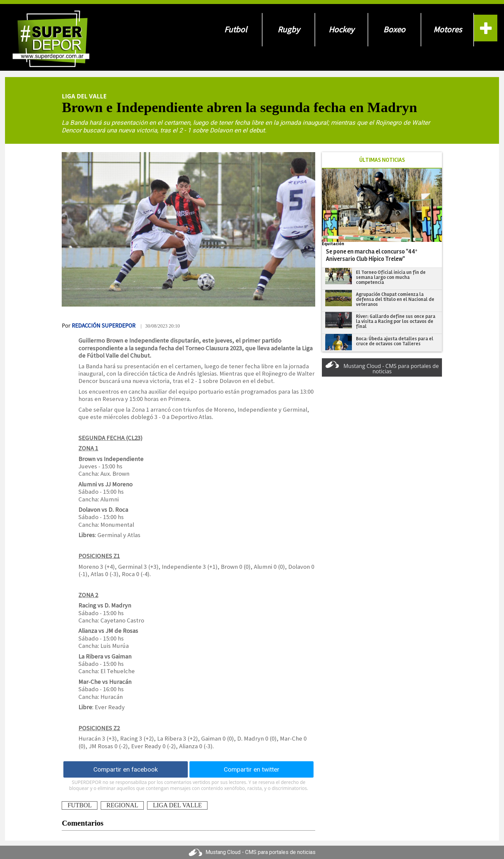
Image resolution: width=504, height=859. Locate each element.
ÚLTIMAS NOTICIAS (382, 160)
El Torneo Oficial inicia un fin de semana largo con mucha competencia (391, 277)
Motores (447, 30)
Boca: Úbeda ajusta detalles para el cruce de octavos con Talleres (395, 341)
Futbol (235, 30)
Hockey (341, 30)
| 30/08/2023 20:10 (160, 326)
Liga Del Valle (84, 96)
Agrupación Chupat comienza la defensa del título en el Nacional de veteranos (395, 299)
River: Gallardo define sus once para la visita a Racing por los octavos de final (396, 321)
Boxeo (394, 30)
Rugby (289, 30)
